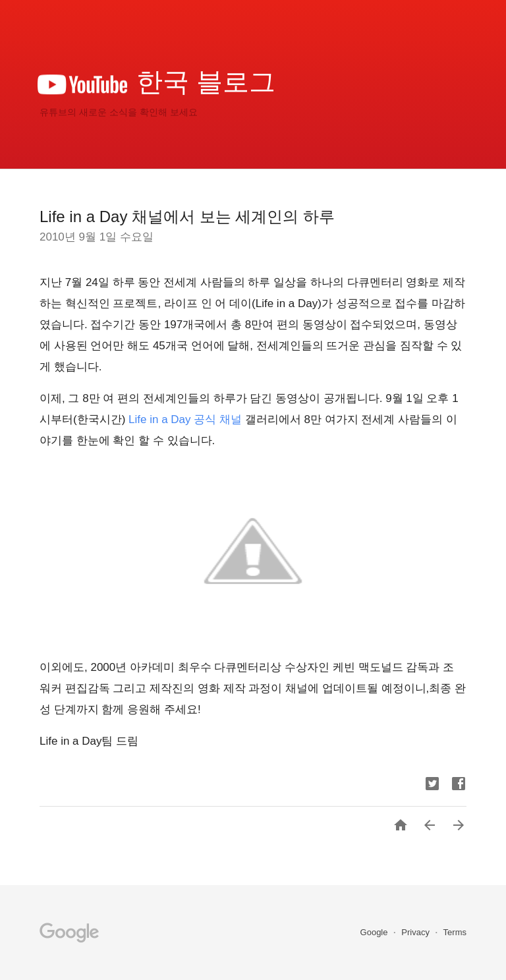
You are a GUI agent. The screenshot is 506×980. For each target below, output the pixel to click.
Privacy (416, 932)
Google (376, 932)
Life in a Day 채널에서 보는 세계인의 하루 (187, 216)
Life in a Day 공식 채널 (185, 419)
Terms (455, 932)
